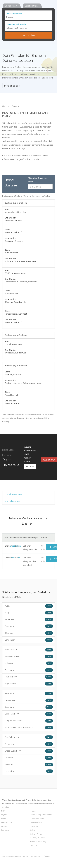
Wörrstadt (29, 765)
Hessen (34, 811)
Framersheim (29, 677)
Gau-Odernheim (29, 737)
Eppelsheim (29, 684)
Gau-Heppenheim (29, 657)
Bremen (4, 826)
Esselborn (29, 626)
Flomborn (29, 694)
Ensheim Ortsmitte (13, 494)
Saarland (34, 826)
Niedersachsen (37, 823)
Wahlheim (29, 633)
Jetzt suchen (29, 35)
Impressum (36, 857)
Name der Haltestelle (16, 24)
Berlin (3, 819)
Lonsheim (29, 771)
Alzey (29, 606)
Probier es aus (12, 86)
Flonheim (29, 758)
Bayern (4, 815)
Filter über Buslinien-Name (38, 180)
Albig (29, 613)
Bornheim (29, 670)
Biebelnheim (29, 700)
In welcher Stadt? (14, 13)
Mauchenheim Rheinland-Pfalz (29, 728)
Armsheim (29, 744)
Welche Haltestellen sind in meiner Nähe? (30, 454)
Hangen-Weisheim (29, 721)
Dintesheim (29, 640)
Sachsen (33, 830)
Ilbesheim (29, 707)
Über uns (48, 857)
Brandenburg (6, 823)
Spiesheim (29, 663)
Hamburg (5, 830)
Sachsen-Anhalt (36, 834)
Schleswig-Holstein (37, 838)
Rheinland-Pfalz (37, 819)
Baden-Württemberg (38, 842)
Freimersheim (29, 650)
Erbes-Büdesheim (29, 751)
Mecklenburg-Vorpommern (42, 815)
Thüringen (34, 845)
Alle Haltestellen (12, 501)
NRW (3, 811)
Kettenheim (29, 619)
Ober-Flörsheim (29, 714)
